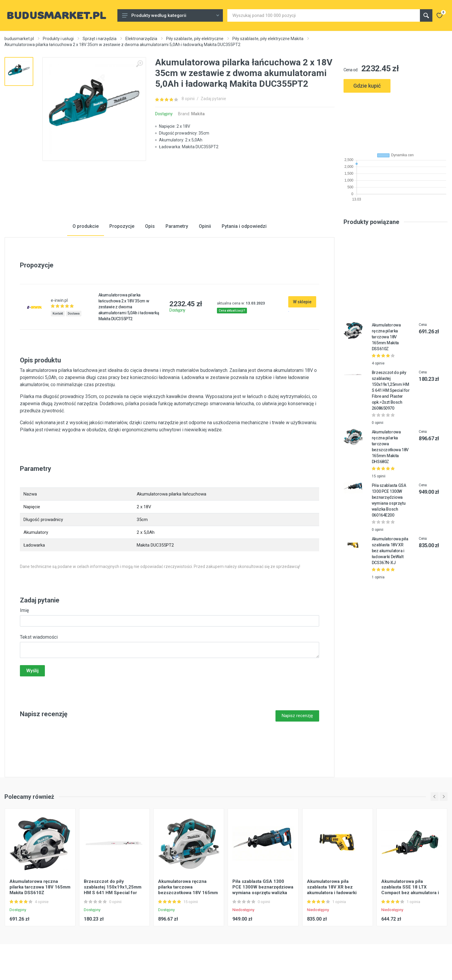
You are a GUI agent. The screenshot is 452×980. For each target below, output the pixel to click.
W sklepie (302, 302)
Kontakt (58, 314)
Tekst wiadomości (39, 637)
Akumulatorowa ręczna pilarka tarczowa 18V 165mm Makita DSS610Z (386, 337)
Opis (150, 226)
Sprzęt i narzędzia (100, 39)
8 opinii (188, 99)
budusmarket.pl (19, 39)
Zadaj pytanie (213, 99)
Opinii (205, 226)
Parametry (177, 226)
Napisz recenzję (297, 716)
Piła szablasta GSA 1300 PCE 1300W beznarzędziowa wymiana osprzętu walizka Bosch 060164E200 (263, 890)
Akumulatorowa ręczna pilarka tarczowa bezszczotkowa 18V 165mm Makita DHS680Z (188, 890)
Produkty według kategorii (171, 15)
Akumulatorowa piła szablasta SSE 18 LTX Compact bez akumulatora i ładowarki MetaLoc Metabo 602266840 (410, 893)
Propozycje (122, 226)
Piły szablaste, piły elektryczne (195, 39)
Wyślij (32, 671)
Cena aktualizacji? (232, 311)
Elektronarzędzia (141, 39)
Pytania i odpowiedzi (244, 226)
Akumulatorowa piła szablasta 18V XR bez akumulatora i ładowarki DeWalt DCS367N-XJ (390, 551)
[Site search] (324, 15)
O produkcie (86, 226)
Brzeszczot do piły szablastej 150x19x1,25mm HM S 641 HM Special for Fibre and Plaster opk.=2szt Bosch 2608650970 (391, 390)
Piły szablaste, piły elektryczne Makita (268, 39)
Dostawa (74, 314)
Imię (24, 610)
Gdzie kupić (367, 86)
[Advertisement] (396, 120)
